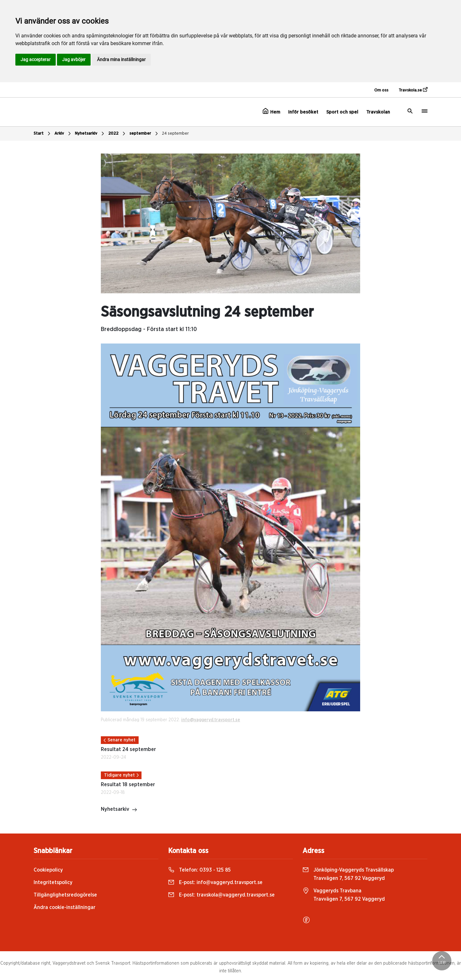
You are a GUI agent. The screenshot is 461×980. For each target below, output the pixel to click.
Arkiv (63, 134)
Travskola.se (413, 90)
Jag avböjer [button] (74, 59)
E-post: (215, 882)
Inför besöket (303, 112)
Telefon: (199, 870)
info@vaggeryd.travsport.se (211, 720)
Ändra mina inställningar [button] (121, 59)
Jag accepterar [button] (36, 59)
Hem (271, 111)
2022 (117, 134)
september (144, 134)
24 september (175, 134)
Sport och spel (342, 112)
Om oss (381, 90)
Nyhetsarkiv (90, 134)
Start (43, 134)
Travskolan (378, 112)
